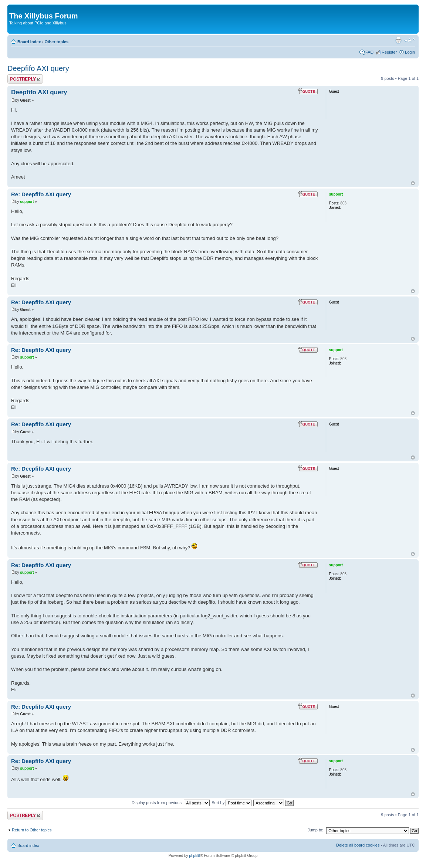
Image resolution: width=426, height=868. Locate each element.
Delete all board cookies (358, 845)
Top (413, 183)
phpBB (195, 856)
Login (410, 52)
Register (389, 52)
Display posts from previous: (171, 803)
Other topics (56, 42)
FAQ (369, 52)
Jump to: (315, 830)
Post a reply (25, 79)
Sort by (231, 803)
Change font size (410, 40)
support (27, 202)
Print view (398, 40)
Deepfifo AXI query (38, 68)
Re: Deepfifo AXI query (41, 194)
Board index (29, 42)
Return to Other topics (32, 830)
